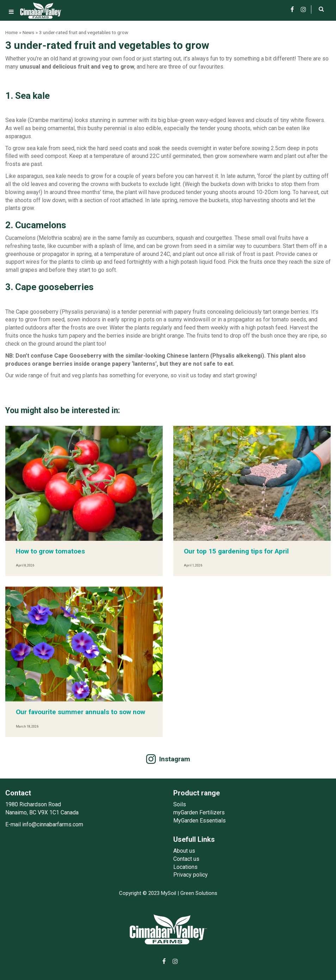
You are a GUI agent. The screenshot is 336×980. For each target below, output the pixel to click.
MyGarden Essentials (200, 821)
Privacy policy (191, 875)
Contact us (186, 859)
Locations (185, 867)
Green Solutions (199, 893)
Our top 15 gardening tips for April (236, 551)
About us (184, 851)
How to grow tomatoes (50, 551)
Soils (180, 804)
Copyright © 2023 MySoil (148, 893)
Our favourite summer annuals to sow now (80, 712)
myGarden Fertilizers (199, 812)
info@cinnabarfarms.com (53, 824)
